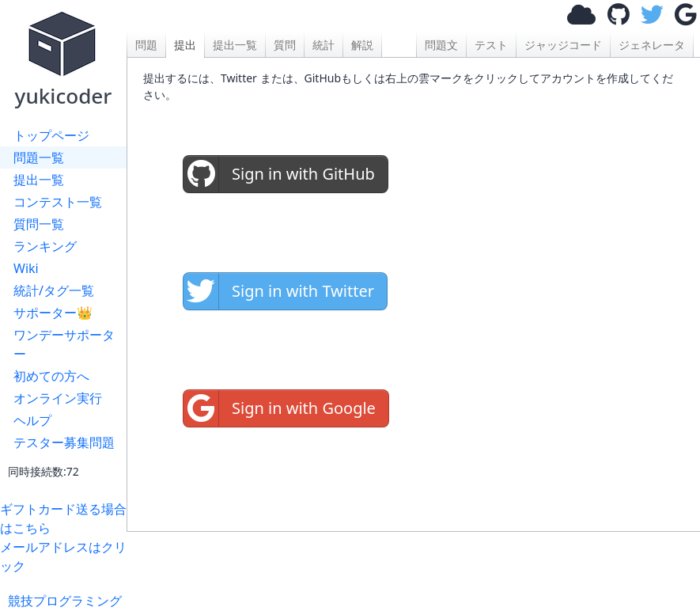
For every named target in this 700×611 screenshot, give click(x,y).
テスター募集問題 (64, 442)
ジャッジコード (563, 45)
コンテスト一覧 (58, 202)
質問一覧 (39, 224)
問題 (146, 45)
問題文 (441, 45)
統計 (324, 45)
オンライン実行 (58, 398)
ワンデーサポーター (64, 344)
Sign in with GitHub (279, 174)
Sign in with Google (280, 408)
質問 (285, 45)
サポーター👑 (53, 313)
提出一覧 (39, 180)
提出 (185, 45)
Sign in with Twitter (279, 291)
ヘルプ (32, 420)
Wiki (26, 268)
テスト (491, 45)
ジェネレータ (652, 45)
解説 (362, 45)
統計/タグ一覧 (54, 290)
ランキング (45, 246)
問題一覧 (39, 157)
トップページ (51, 135)
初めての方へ (51, 376)
